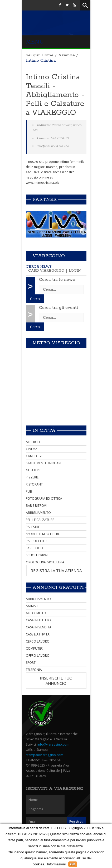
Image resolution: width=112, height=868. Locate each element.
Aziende (66, 55)
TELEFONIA (34, 670)
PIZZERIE (32, 477)
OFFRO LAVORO (38, 656)
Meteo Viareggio (56, 343)
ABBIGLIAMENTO (38, 513)
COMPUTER (34, 648)
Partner (45, 200)
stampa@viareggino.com (45, 755)
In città (44, 430)
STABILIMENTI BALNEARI (43, 463)
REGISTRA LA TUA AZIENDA (56, 570)
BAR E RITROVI (36, 506)
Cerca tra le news (57, 280)
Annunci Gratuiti (58, 587)
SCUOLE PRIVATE (38, 555)
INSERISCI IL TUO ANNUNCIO (56, 681)
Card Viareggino (46, 271)
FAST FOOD (34, 548)
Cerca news (39, 267)
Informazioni (56, 864)
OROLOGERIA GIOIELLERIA (45, 562)
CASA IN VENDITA (39, 627)
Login (75, 271)
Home (47, 55)
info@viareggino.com (53, 744)
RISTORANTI (35, 484)
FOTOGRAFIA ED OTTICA (44, 498)
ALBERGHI (33, 442)
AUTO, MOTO (36, 613)
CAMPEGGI (34, 456)
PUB (29, 491)
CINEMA (32, 449)
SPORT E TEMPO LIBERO (43, 534)
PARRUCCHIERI (37, 541)
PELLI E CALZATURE (40, 520)
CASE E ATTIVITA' (38, 634)
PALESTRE (33, 527)
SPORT (31, 663)
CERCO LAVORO (38, 641)
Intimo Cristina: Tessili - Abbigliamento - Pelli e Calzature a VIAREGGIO (55, 95)
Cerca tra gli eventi (58, 308)
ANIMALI (32, 606)
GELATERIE (33, 470)
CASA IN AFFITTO (38, 620)
